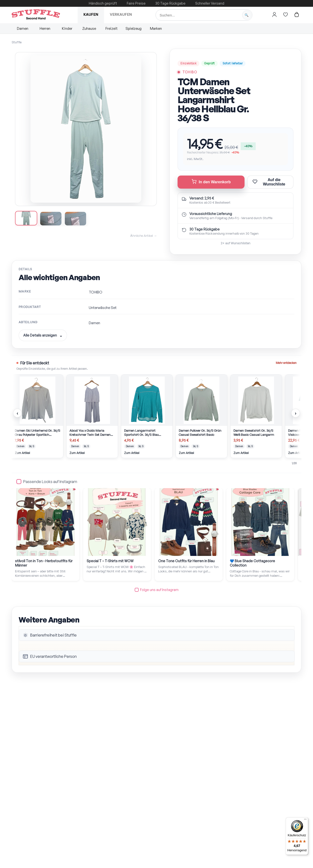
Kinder (67, 28)
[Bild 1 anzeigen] (27, 218)
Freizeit (112, 28)
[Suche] (204, 15)
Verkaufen (121, 14)
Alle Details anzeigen (40, 335)
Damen (23, 28)
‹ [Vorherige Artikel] (18, 413)
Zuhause (89, 28)
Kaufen (91, 14)
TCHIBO (190, 72)
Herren (45, 28)
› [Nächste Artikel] (296, 413)
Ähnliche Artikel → (143, 236)
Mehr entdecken (286, 363)
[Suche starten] (247, 15)
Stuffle (17, 42)
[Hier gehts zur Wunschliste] (286, 15)
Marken (156, 28)
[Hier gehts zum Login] (275, 15)
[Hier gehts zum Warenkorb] (297, 15)
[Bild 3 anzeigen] (78, 219)
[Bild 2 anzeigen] (52, 219)
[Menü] (305, 820)
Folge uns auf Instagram (157, 590)
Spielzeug (134, 28)
